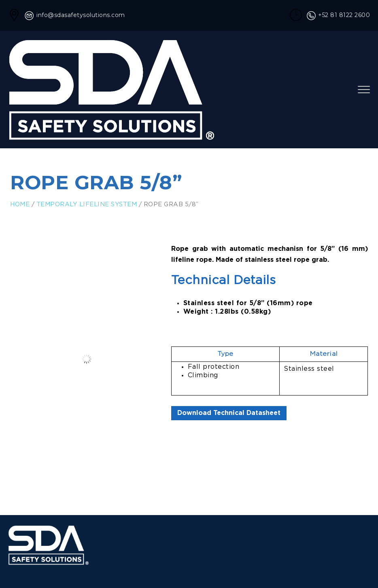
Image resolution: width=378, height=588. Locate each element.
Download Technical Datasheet (229, 413)
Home (20, 204)
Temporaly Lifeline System (87, 204)
